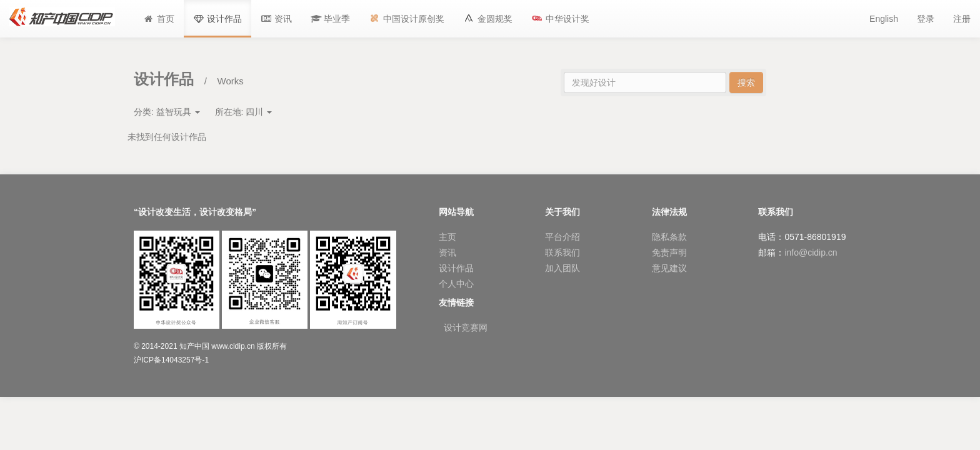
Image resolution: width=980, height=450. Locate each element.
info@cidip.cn (811, 252)
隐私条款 (669, 237)
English (884, 19)
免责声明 (669, 252)
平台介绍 (562, 237)
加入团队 (562, 268)
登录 (926, 19)
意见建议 (669, 268)
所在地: (244, 112)
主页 (447, 237)
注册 (962, 19)
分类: (167, 112)
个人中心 (456, 284)
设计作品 (456, 268)
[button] (331, 19)
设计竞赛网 (466, 327)
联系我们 (562, 252)
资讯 (447, 252)
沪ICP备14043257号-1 (171, 360)
